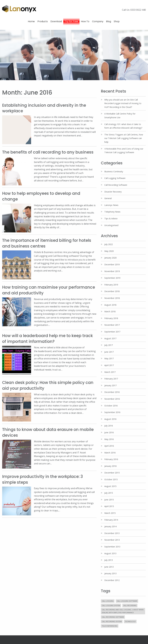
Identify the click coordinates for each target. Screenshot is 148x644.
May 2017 (109, 358)
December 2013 (112, 533)
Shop (117, 21)
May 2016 (109, 439)
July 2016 (109, 426)
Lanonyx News (111, 205)
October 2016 (111, 406)
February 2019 (111, 285)
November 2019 (112, 271)
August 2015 (110, 486)
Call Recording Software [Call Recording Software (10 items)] (113, 617)
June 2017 (109, 352)
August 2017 (110, 338)
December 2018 (112, 291)
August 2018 (110, 305)
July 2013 (109, 560)
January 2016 (110, 466)
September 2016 (112, 412)
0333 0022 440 (138, 10)
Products (43, 21)
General (108, 198)
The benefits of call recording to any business (48, 152)
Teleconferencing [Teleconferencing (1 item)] (110, 626)
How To (85, 21)
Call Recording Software (116, 185)
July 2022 (109, 244)
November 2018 (112, 298)
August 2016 (110, 419)
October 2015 (111, 479)
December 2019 (112, 264)
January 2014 (110, 526)
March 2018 (110, 311)
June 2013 (109, 567)
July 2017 (109, 345)
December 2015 (112, 473)
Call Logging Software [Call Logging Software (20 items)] (127, 601)
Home (31, 21)
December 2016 (112, 392)
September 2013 (112, 547)
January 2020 (110, 258)
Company (98, 21)
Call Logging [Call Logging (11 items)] (108, 601)
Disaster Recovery (113, 192)
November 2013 (112, 540)
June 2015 (109, 500)
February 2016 (111, 459)
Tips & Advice (111, 218)
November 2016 (112, 399)
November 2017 (112, 325)
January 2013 (110, 573)
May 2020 (109, 251)
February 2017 (111, 379)
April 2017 (109, 365)
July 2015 (109, 493)
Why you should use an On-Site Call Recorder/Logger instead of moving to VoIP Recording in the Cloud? (123, 103)
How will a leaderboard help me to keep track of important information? (48, 338)
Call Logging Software (115, 178)
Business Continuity (114, 171)
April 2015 (109, 506)
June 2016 (109, 432)
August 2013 (110, 553)
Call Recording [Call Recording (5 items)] (130, 605)
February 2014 (111, 520)
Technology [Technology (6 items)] (130, 621)
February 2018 (111, 318)
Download (56, 21)
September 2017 (112, 332)
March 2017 (110, 372)
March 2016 (110, 453)
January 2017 (110, 385)
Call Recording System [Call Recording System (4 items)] (112, 621)
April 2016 (109, 446)
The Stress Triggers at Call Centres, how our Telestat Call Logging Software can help (124, 138)
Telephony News (112, 212)
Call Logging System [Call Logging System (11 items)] (111, 605)
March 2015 (110, 513)
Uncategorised (111, 225)
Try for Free (71, 21)
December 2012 (112, 580)
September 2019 (112, 278)
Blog (109, 21)
